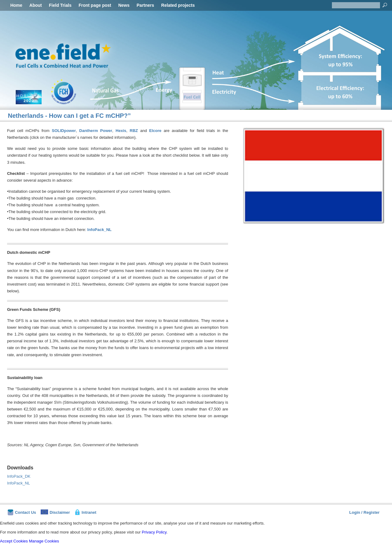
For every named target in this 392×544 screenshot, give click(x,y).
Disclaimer (55, 512)
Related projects (178, 5)
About (35, 5)
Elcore (156, 131)
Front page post (95, 5)
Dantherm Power (96, 131)
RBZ (135, 131)
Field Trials (60, 5)
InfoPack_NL (99, 230)
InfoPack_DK (19, 476)
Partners (145, 5)
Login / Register (364, 512)
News (124, 5)
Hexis (121, 131)
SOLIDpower (64, 131)
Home (16, 5)
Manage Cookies (44, 541)
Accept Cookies (14, 541)
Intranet (86, 512)
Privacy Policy (154, 532)
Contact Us (22, 512)
